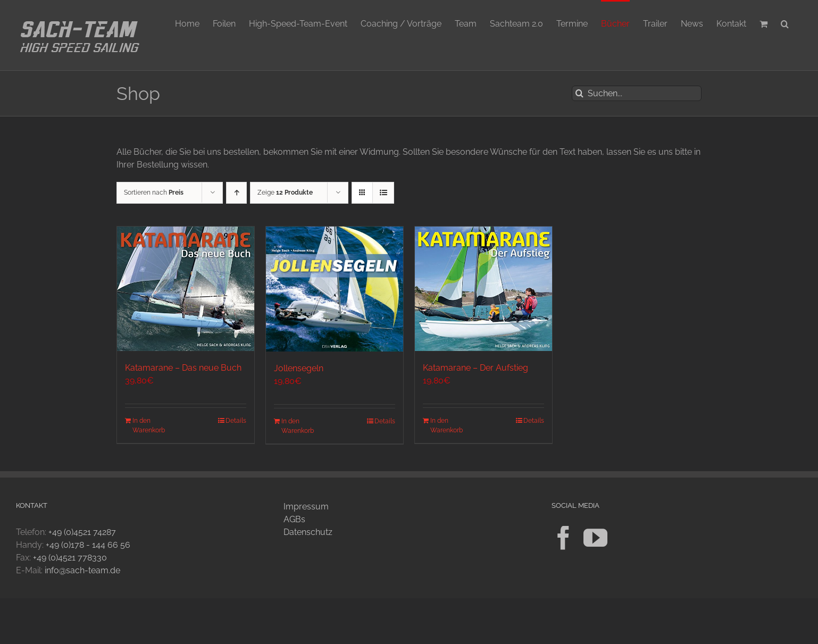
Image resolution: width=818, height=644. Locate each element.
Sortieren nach (154, 193)
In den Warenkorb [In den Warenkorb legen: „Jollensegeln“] (298, 426)
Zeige (285, 193)
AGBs (294, 519)
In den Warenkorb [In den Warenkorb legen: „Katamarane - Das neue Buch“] (149, 425)
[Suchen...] (637, 93)
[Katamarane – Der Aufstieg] (483, 289)
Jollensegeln (299, 368)
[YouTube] (595, 538)
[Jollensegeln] (335, 289)
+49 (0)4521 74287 (82, 532)
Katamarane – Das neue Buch (183, 368)
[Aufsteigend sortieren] (236, 193)
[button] (785, 23)
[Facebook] (564, 538)
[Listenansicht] (383, 193)
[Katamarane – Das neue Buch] (186, 289)
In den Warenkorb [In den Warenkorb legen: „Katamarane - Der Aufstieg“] (446, 425)
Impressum (306, 507)
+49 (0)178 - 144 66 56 (88, 545)
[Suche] (579, 93)
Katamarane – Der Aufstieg (475, 368)
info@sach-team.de (82, 570)
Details (236, 421)
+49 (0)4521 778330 (70, 558)
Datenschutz (308, 532)
